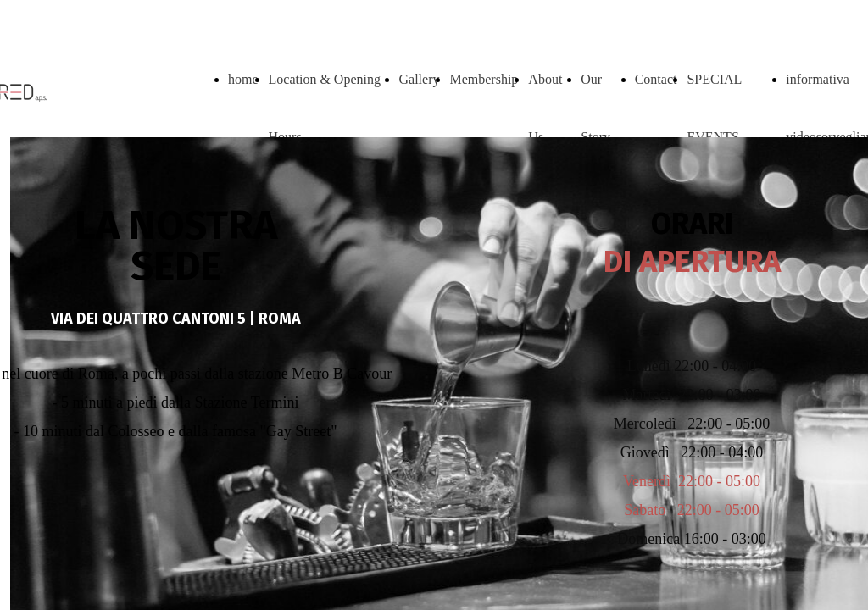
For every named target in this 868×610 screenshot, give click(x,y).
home (243, 79)
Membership (484, 79)
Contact (656, 79)
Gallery (419, 79)
